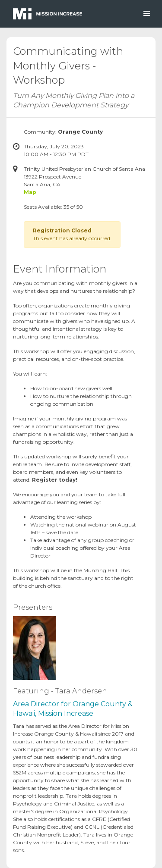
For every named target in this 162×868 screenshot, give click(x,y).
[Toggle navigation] (146, 14)
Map (30, 192)
